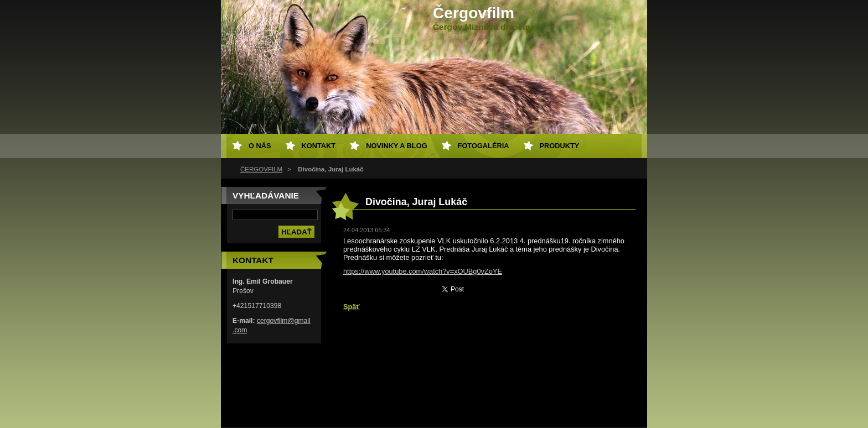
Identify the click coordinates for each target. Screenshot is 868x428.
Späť (352, 307)
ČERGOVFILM (261, 169)
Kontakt (319, 146)
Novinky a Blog (396, 146)
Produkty (560, 146)
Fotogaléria (484, 146)
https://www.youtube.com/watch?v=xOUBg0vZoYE (423, 271)
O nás (260, 146)
